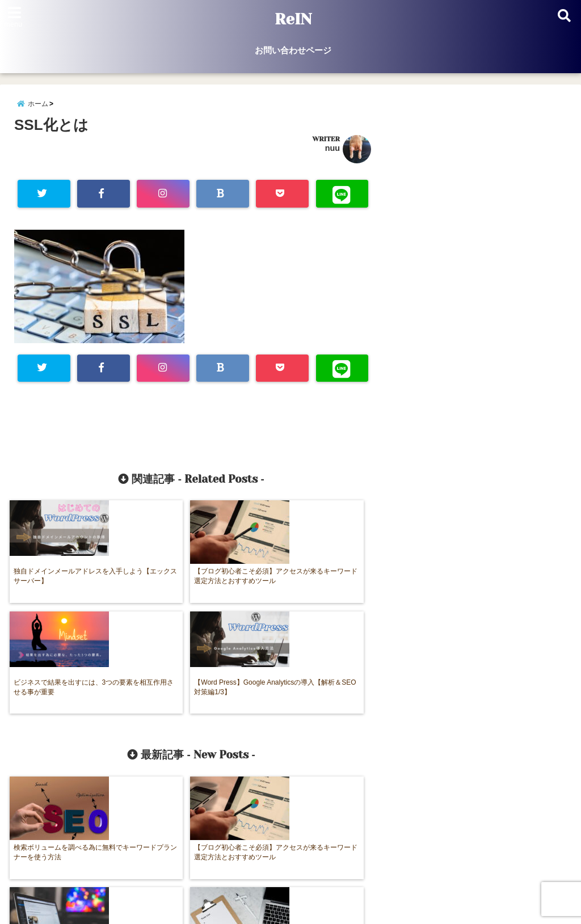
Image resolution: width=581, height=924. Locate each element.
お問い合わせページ (293, 50)
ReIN (293, 19)
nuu (332, 153)
